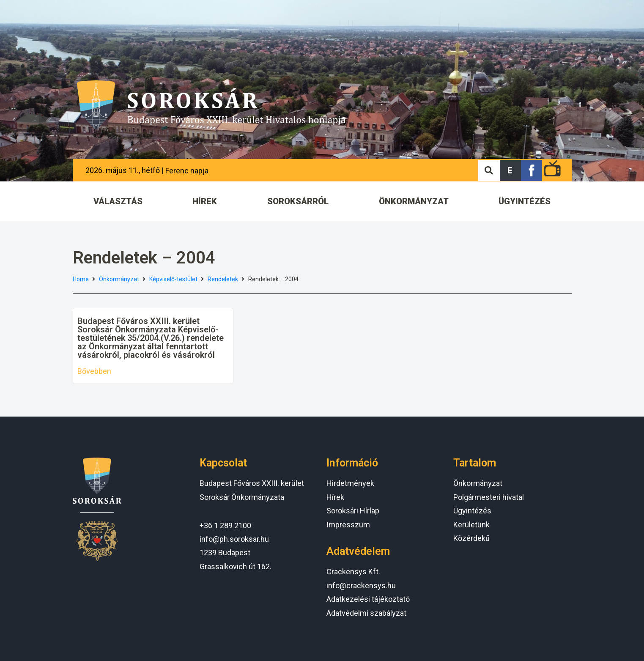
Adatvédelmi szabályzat (366, 613)
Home (81, 279)
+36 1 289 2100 (225, 525)
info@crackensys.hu (361, 586)
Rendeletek (223, 279)
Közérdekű (471, 538)
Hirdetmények (350, 483)
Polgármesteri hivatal (489, 497)
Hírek (335, 497)
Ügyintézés (472, 511)
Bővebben (94, 371)
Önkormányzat (119, 279)
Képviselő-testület (173, 279)
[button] (510, 170)
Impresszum (348, 525)
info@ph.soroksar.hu (234, 539)
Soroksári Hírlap (353, 511)
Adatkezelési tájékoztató (368, 599)
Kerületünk (471, 525)
